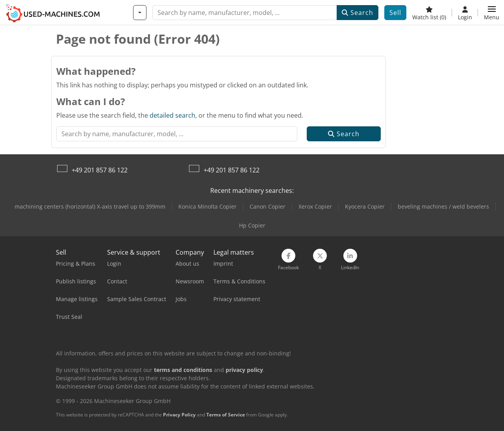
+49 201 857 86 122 (100, 170)
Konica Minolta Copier (208, 206)
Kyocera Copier (365, 206)
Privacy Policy (179, 415)
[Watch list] (429, 13)
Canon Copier (268, 206)
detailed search (172, 115)
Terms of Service (226, 415)
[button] (492, 13)
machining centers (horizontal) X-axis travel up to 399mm (90, 206)
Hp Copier (252, 225)
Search (358, 13)
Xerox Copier (315, 206)
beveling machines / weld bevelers (443, 206)
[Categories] (140, 13)
